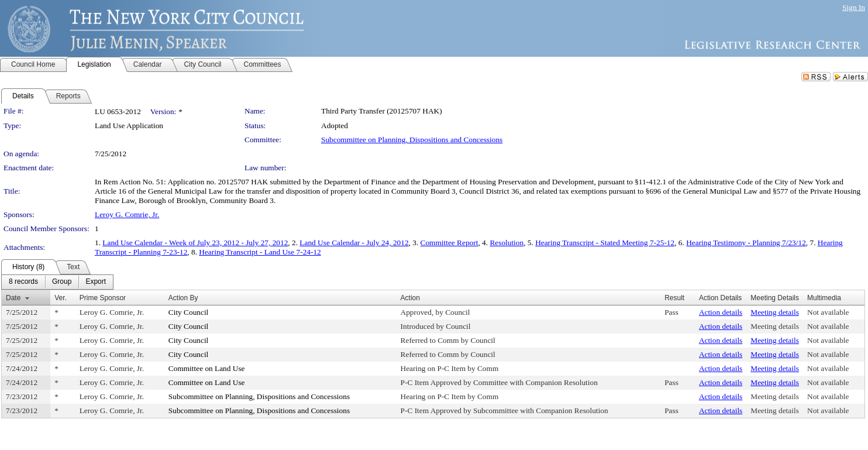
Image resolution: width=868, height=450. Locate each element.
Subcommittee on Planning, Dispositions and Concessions (412, 140)
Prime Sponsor (103, 298)
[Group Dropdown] (62, 282)
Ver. (61, 298)
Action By (183, 298)
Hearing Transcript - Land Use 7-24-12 (260, 252)
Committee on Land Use (207, 368)
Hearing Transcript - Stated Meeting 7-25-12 (605, 243)
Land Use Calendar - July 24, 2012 (354, 243)
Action (410, 298)
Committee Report (449, 243)
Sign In (854, 7)
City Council (189, 312)
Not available (828, 312)
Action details (721, 312)
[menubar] (57, 282)
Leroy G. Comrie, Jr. (127, 214)
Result (674, 298)
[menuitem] (23, 282)
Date (13, 298)
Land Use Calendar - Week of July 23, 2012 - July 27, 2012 (195, 243)
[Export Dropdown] (96, 282)
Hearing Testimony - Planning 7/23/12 (746, 243)
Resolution (507, 243)
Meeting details (775, 312)
